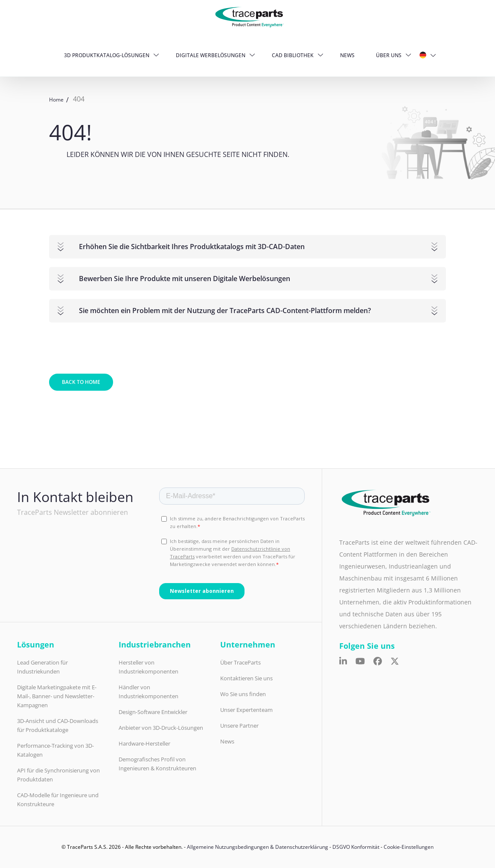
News (347, 55)
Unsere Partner (239, 726)
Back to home (81, 382)
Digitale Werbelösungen (211, 55)
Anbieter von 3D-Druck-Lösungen (161, 728)
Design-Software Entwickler (153, 712)
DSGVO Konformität (356, 847)
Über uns (389, 55)
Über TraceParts (240, 662)
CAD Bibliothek (293, 55)
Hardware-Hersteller (144, 743)
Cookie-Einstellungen (409, 847)
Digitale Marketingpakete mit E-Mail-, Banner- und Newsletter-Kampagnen (57, 696)
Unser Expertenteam (246, 710)
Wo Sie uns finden (243, 694)
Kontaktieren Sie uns (246, 678)
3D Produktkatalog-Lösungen (107, 55)
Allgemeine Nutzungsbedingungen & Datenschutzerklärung (258, 847)
